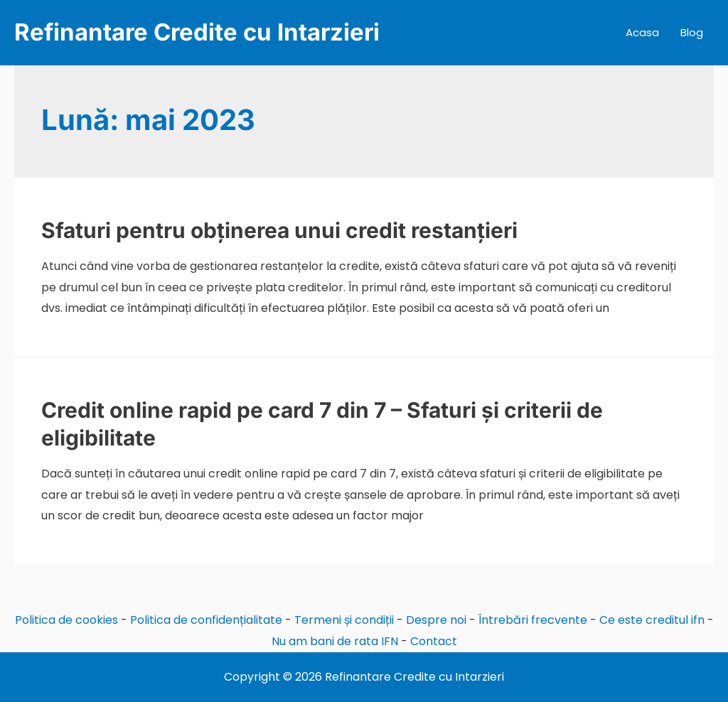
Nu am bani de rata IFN (335, 641)
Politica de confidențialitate (206, 620)
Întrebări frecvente (533, 620)
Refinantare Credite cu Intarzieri (197, 32)
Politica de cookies (66, 620)
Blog (692, 32)
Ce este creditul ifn (652, 620)
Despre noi (436, 620)
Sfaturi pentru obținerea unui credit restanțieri (279, 230)
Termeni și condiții (344, 620)
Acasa (642, 32)
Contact (434, 641)
